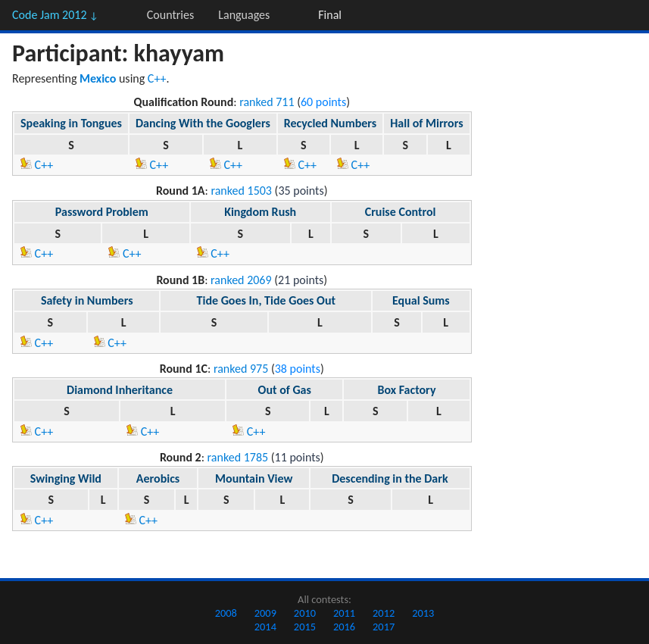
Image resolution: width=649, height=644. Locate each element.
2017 (384, 627)
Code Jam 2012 (55, 15)
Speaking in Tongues (71, 123)
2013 (423, 613)
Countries (170, 15)
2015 (305, 627)
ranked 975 (241, 369)
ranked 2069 (241, 280)
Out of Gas (285, 390)
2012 (384, 613)
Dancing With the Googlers (203, 123)
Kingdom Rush (260, 212)
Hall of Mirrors (426, 123)
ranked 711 (267, 102)
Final (330, 15)
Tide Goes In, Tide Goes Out (266, 300)
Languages (244, 15)
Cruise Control (401, 212)
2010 (305, 613)
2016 (344, 627)
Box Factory (406, 390)
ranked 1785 (238, 457)
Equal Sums (421, 300)
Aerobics (158, 478)
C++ (157, 78)
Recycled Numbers (330, 123)
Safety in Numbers (87, 300)
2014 (265, 627)
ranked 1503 (241, 191)
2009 (265, 613)
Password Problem (102, 212)
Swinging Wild (66, 478)
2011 (344, 613)
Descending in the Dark (390, 478)
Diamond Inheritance (120, 390)
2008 (226, 613)
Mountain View (254, 478)
